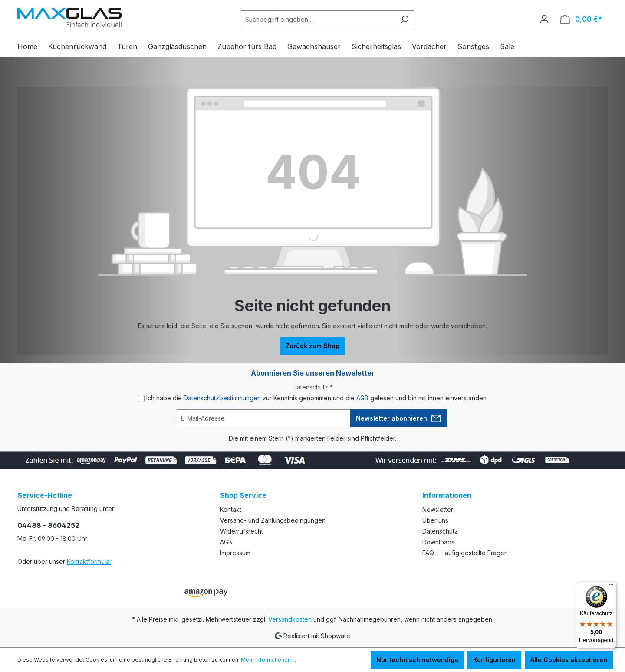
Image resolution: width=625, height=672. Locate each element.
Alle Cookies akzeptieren (569, 660)
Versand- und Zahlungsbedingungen (273, 520)
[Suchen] (404, 19)
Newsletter (438, 509)
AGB (362, 398)
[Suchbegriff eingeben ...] (318, 19)
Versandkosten (290, 619)
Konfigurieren (494, 660)
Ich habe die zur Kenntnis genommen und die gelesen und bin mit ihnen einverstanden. (317, 398)
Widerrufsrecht (242, 531)
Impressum (235, 553)
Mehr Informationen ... (268, 660)
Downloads (438, 542)
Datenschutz (440, 531)
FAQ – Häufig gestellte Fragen (465, 553)
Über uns (435, 520)
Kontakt (231, 509)
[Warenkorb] (581, 19)
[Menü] (611, 586)
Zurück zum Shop (312, 346)
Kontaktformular (89, 562)
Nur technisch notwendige (417, 660)
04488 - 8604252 (48, 525)
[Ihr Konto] (544, 19)
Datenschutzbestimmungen (222, 398)
